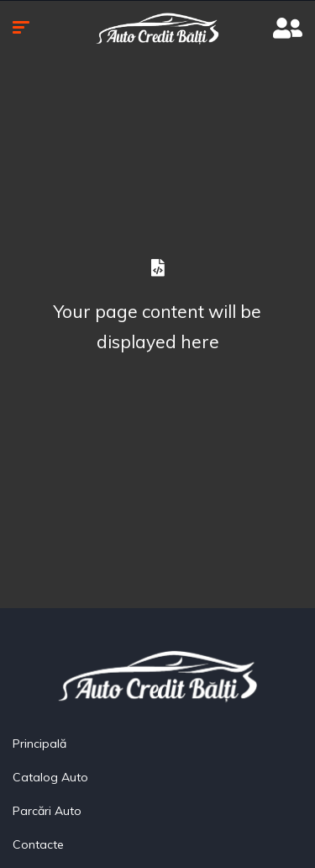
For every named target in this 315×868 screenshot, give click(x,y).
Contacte (38, 844)
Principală (39, 744)
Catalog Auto (50, 777)
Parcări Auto (47, 811)
